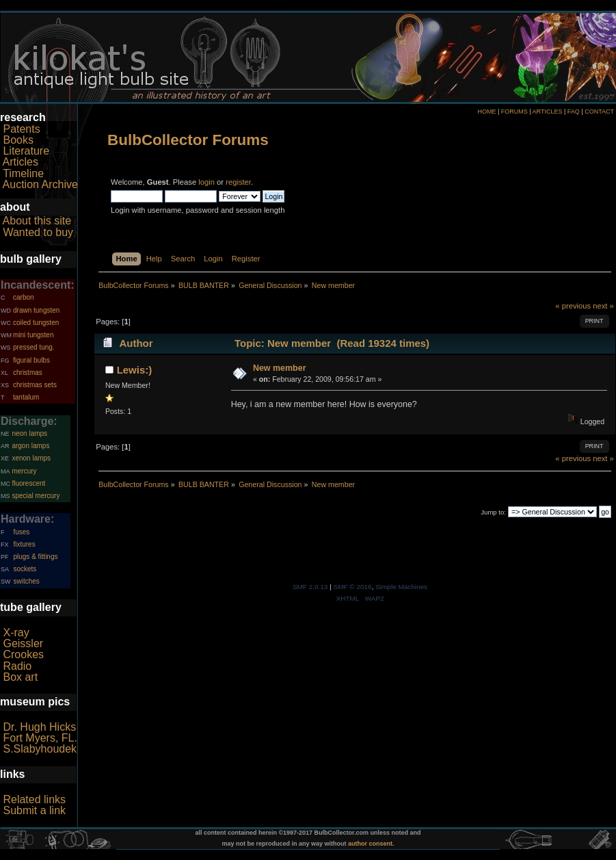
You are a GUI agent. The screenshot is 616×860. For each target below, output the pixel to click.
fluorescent (28, 483)
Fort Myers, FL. (40, 738)
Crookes (23, 654)
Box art (20, 677)
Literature (26, 151)
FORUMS (514, 112)
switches (26, 581)
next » (603, 306)
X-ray (16, 633)
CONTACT (599, 112)
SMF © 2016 (353, 587)
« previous (573, 306)
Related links (34, 799)
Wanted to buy (38, 232)
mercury (24, 471)
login (206, 182)
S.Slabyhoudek (40, 749)
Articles (21, 162)
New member (280, 368)
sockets (25, 569)
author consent (370, 844)
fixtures (24, 544)
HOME (486, 112)
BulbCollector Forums (188, 140)
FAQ (574, 112)
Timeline (23, 173)
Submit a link (34, 810)
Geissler (23, 643)
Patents (21, 129)
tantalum (26, 397)
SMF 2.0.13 (310, 587)
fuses (21, 532)
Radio (17, 666)
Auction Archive (40, 184)
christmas (28, 373)
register (238, 182)
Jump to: (493, 512)
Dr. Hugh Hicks (39, 727)
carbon (24, 297)
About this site (37, 221)
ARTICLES (548, 112)
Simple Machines (401, 587)
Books (18, 140)
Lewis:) (135, 370)
